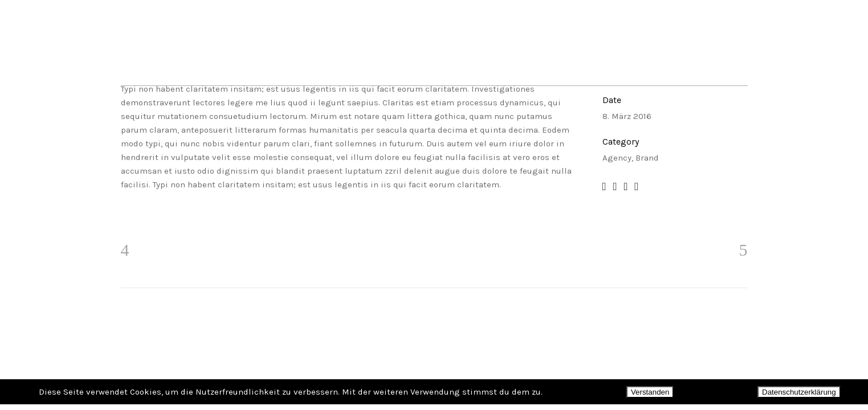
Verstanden (650, 392)
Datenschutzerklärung (799, 392)
